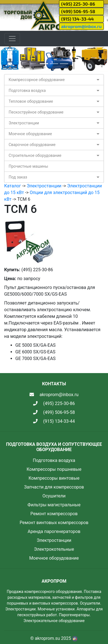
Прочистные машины (28, 166)
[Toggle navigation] (12, 39)
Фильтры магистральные (54, 505)
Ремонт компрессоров (54, 514)
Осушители (54, 496)
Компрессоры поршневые (54, 469)
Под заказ (18, 177)
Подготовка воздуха (27, 90)
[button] (8, 59)
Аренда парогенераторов (54, 531)
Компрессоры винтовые (54, 478)
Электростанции (24, 123)
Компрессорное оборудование (37, 80)
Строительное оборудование (35, 155)
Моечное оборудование (30, 134)
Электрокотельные (54, 549)
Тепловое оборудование (31, 101)
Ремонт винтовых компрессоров (54, 523)
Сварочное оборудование (32, 145)
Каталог (13, 186)
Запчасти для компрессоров (54, 487)
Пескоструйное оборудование (36, 112)
